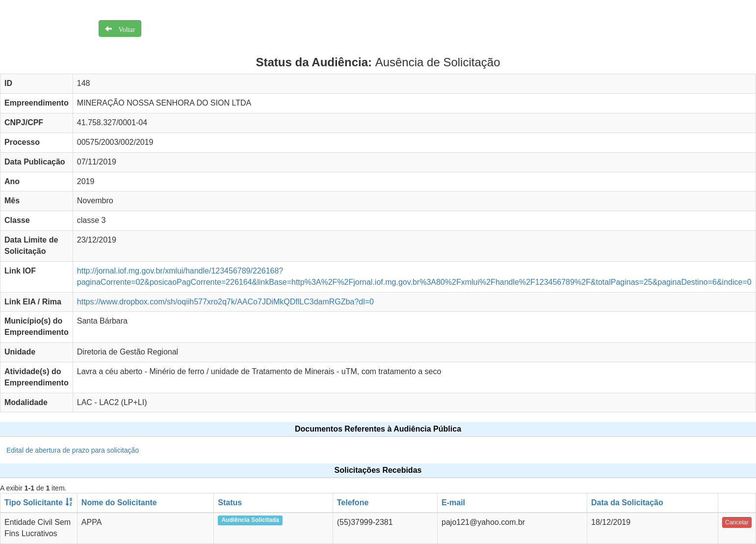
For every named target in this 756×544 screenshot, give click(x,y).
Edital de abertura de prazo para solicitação (73, 450)
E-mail (453, 503)
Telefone (353, 503)
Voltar (124, 28)
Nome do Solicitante (119, 503)
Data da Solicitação (627, 503)
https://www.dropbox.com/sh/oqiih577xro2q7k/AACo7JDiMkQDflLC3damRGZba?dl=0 (225, 302)
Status (230, 503)
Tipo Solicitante (34, 503)
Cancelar (737, 522)
